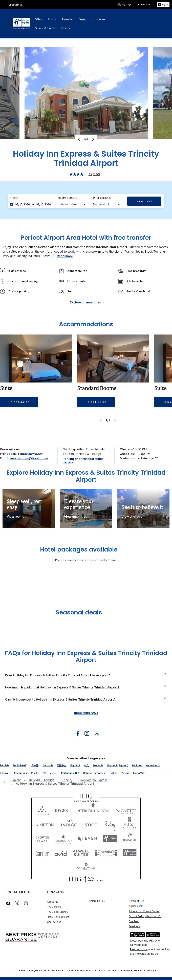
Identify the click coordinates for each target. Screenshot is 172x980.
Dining (83, 19)
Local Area (98, 19)
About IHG (53, 902)
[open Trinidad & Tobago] (41, 780)
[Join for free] (144, 5)
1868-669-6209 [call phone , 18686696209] (31, 454)
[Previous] (80, 139)
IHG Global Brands (57, 912)
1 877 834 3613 (48, 937)
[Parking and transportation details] (86, 461)
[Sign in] (163, 5)
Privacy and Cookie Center (144, 911)
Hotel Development (58, 917)
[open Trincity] (67, 780)
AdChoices (136, 906)
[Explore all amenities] (86, 303)
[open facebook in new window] (76, 734)
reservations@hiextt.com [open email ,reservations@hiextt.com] (29, 458)
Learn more (139, 949)
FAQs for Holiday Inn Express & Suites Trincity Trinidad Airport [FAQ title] (86, 656)
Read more (65, 256)
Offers (39, 19)
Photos (65, 28)
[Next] (92, 139)
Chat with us (16, 5)
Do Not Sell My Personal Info (145, 916)
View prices (144, 201)
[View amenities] (76, 517)
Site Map (134, 921)
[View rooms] (16, 517)
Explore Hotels (96, 901)
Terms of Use (137, 901)
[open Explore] (17, 780)
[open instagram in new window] (85, 734)
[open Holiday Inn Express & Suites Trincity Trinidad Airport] (54, 784)
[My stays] (124, 5)
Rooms (52, 19)
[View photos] (131, 517)
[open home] (5, 782)
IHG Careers (54, 907)
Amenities (68, 19)
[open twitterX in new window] (95, 734)
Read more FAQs (86, 713)
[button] (19, 402)
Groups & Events (45, 28)
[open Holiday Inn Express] (94, 780)
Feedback (135, 926)
